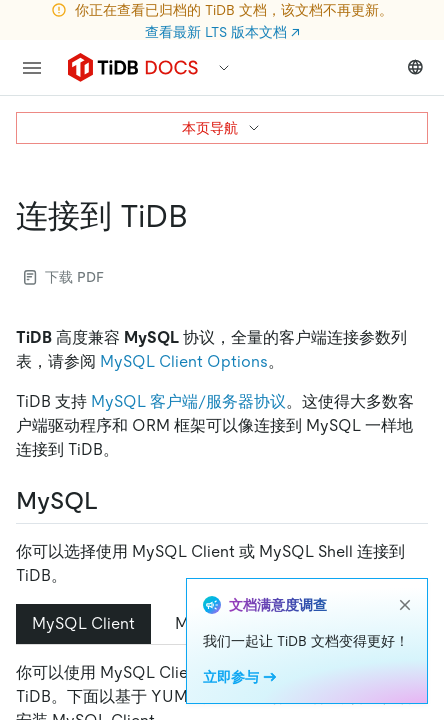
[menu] (32, 68)
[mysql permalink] (114, 501)
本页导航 (222, 128)
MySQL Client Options (184, 361)
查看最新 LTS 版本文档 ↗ (222, 32)
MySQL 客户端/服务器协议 (188, 401)
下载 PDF (64, 277)
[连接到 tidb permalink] (204, 216)
